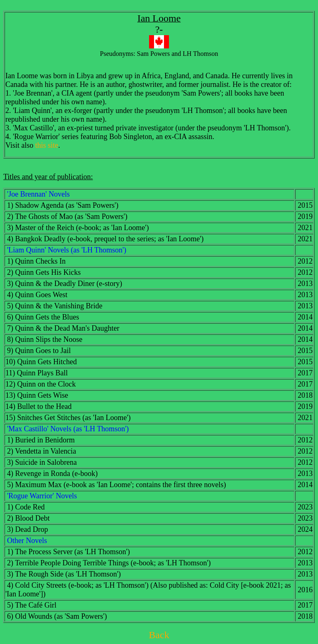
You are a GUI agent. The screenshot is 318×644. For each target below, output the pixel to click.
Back (159, 635)
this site (47, 145)
